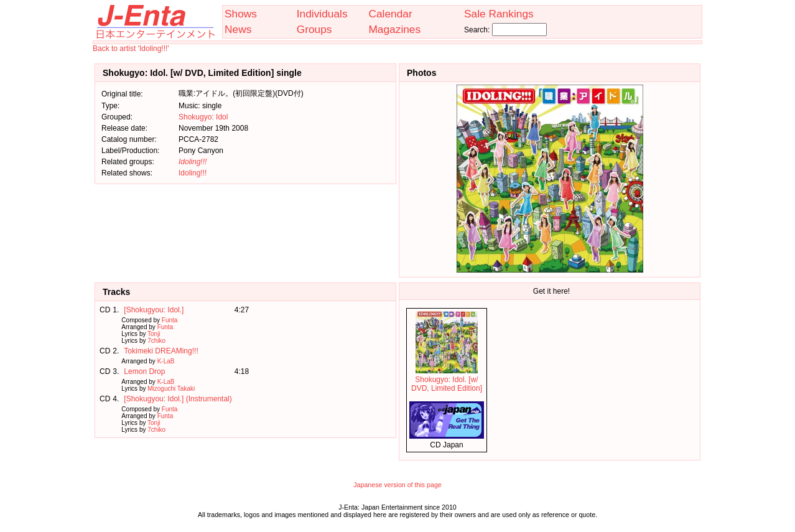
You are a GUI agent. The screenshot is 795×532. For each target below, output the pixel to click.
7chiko (156, 341)
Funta (170, 320)
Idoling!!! (193, 173)
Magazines (394, 29)
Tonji (154, 334)
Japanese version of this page (397, 485)
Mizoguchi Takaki (171, 389)
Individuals (322, 14)
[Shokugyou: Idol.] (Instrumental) (178, 399)
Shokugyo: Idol (203, 117)
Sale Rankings (499, 14)
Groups (314, 29)
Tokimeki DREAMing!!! (161, 351)
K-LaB (166, 361)
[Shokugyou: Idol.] (154, 310)
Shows (241, 14)
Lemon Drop (144, 371)
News (238, 29)
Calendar (390, 14)
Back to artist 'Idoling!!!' (131, 49)
